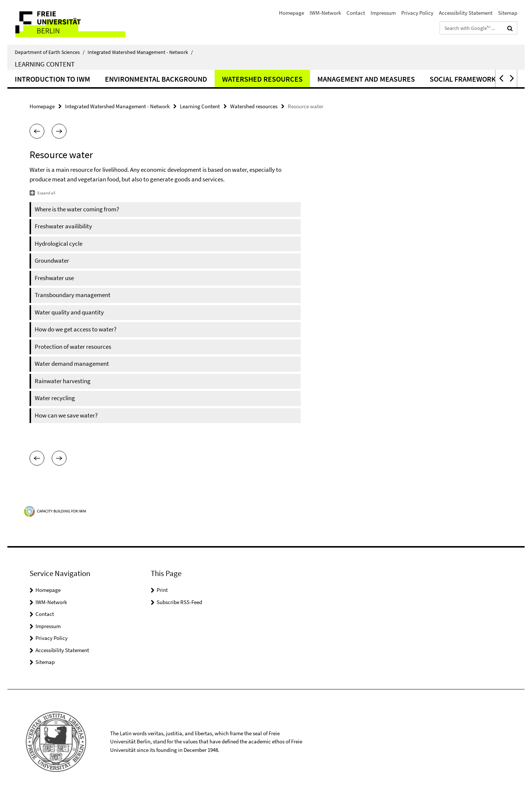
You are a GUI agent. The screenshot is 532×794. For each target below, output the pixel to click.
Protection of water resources (73, 347)
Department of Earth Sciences (50, 52)
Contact (356, 13)
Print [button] (162, 590)
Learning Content (45, 64)
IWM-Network (325, 13)
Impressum (383, 13)
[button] (501, 79)
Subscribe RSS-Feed (179, 602)
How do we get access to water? (76, 329)
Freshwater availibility (63, 226)
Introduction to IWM (52, 79)
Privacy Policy (417, 13)
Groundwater (52, 260)
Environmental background (156, 79)
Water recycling (55, 398)
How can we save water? (66, 415)
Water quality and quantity (69, 312)
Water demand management (72, 364)
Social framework (463, 79)
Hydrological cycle (59, 243)
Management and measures (366, 79)
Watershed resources (262, 79)
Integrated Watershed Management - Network (140, 52)
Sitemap (508, 13)
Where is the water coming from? (77, 209)
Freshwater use (54, 278)
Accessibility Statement (466, 13)
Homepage (291, 13)
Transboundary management (73, 295)
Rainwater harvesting (63, 381)
